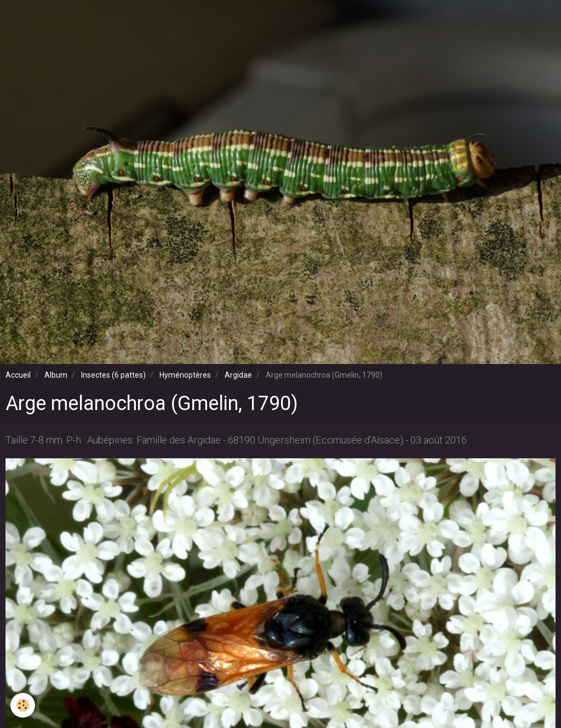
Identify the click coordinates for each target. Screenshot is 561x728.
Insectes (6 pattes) (113, 375)
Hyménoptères (185, 375)
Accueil (18, 375)
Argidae (238, 375)
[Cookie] (23, 705)
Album (56, 375)
